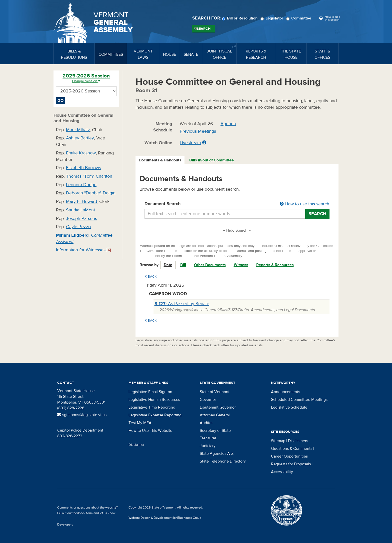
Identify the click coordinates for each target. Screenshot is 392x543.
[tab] (160, 160)
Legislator (273, 18)
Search (204, 29)
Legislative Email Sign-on (150, 392)
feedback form (83, 513)
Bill (183, 265)
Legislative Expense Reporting (155, 415)
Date (168, 265)
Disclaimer (136, 445)
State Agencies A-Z (217, 454)
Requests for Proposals (291, 464)
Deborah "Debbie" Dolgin (91, 193)
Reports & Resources (275, 265)
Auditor (206, 423)
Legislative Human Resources (154, 400)
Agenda (228, 124)
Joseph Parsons (81, 219)
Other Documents (210, 265)
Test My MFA (140, 423)
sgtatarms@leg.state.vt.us (82, 415)
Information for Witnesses (83, 250)
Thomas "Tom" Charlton (89, 176)
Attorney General (215, 415)
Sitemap (278, 441)
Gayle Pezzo (78, 227)
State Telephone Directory (223, 461)
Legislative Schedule (289, 407)
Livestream (190, 143)
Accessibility (282, 472)
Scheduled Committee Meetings (299, 400)
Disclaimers (298, 441)
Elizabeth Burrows (83, 168)
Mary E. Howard (81, 202)
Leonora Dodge (81, 185)
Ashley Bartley (80, 138)
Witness (241, 265)
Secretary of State (215, 431)
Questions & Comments (292, 449)
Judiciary (208, 446)
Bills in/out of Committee (211, 160)
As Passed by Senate (182, 304)
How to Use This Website (150, 431)
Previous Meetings (198, 131)
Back (150, 277)
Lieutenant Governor (218, 407)
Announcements (285, 392)
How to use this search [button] (304, 204)
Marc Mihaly (78, 130)
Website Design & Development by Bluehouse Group (165, 518)
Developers (65, 525)
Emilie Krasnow (81, 153)
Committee (299, 18)
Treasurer (208, 438)
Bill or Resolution (240, 18)
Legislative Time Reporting (152, 407)
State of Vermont (215, 392)
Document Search (237, 204)
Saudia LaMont (80, 210)
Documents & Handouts (160, 160)
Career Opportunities (289, 456)
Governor (208, 400)
